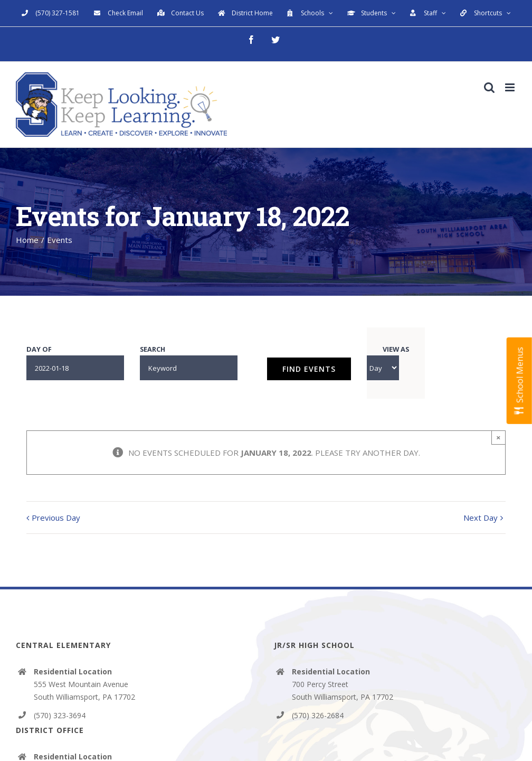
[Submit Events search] (309, 369)
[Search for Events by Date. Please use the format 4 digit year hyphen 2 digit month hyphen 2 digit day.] (75, 368)
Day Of (39, 349)
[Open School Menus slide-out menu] (519, 381)
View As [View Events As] (396, 349)
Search (153, 349)
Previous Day (56, 518)
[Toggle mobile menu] (511, 87)
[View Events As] (383, 368)
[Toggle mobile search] (489, 87)
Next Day (481, 518)
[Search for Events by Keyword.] (189, 368)
